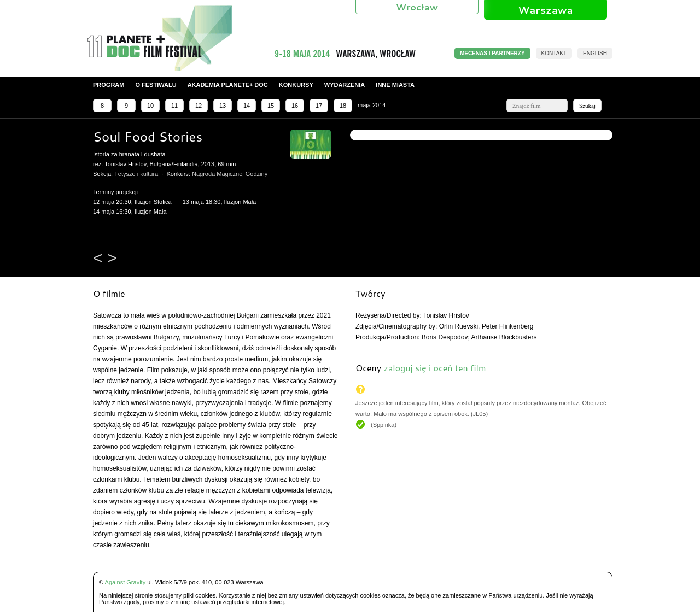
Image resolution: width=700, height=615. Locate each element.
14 (247, 106)
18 (343, 106)
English (595, 53)
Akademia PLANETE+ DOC (228, 85)
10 (150, 106)
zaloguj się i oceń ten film (434, 368)
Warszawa (545, 10)
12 (199, 106)
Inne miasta (395, 85)
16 (295, 106)
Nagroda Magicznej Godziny (230, 174)
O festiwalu (156, 85)
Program (109, 85)
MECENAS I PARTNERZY (492, 53)
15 (271, 106)
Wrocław (417, 7)
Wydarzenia (345, 85)
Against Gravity (126, 582)
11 (174, 106)
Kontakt (554, 53)
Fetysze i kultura (136, 174)
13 (223, 106)
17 (319, 106)
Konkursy (296, 85)
